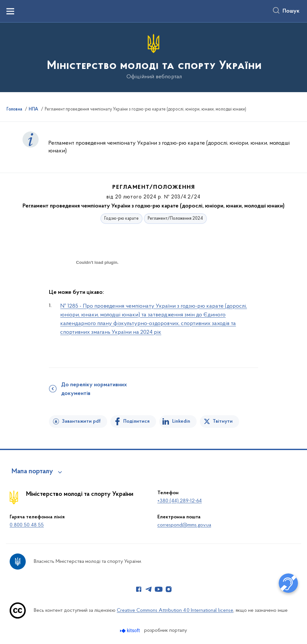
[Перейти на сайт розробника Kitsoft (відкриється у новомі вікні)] (130, 631)
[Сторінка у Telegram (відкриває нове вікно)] (149, 589)
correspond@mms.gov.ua (184, 525)
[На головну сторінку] (154, 57)
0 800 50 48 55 (27, 525)
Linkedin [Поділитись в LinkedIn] (181, 421)
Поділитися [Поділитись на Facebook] (136, 421)
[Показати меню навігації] (10, 11)
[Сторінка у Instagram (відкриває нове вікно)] (169, 589)
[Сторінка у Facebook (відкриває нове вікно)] (139, 589)
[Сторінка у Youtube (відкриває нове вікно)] (159, 589)
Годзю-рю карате (121, 219)
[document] (97, 285)
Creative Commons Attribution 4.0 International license (175, 610)
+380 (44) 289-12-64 (180, 501)
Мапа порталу (32, 472)
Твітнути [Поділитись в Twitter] (223, 421)
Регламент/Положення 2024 (175, 219)
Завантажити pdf (81, 421)
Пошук (291, 11)
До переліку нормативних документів (94, 389)
